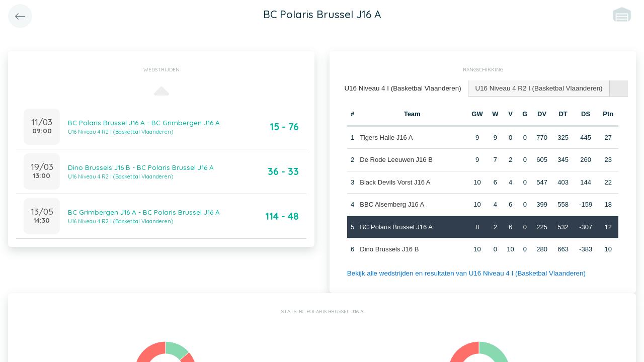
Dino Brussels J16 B (389, 249)
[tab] (401, 88)
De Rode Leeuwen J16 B (396, 159)
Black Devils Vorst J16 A (395, 181)
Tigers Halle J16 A (386, 137)
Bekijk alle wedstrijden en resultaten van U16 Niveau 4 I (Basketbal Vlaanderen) (462, 272)
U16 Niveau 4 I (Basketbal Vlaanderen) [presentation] (401, 88)
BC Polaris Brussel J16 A (396, 226)
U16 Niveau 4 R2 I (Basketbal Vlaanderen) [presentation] (533, 88)
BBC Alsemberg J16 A (392, 204)
